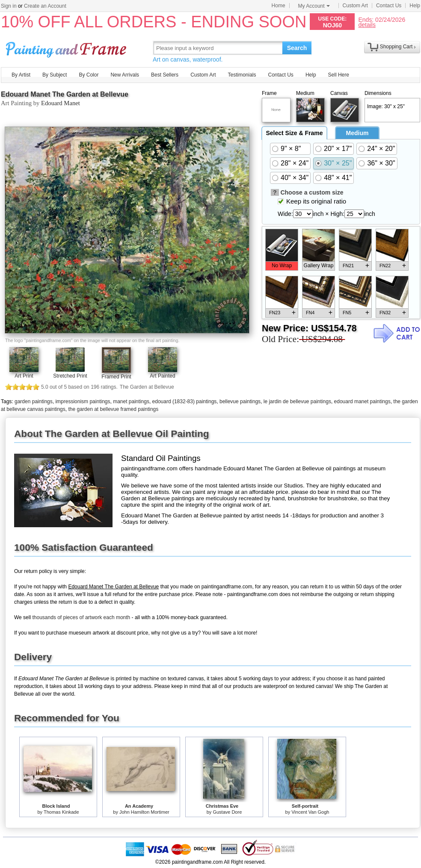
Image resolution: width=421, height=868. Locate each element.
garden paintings (34, 402)
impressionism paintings (83, 402)
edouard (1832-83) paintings (185, 402)
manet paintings (131, 402)
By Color (89, 75)
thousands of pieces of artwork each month (81, 617)
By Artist (21, 75)
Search (297, 48)
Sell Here (339, 75)
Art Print (24, 376)
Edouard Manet (61, 103)
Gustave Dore (227, 812)
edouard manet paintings (362, 402)
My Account (314, 6)
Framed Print (116, 377)
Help (415, 6)
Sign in (9, 6)
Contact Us (389, 6)
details (367, 25)
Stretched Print (70, 376)
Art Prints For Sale (67, 48)
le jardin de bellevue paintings (297, 402)
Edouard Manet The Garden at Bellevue (65, 94)
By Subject (55, 75)
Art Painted (162, 376)
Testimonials (242, 75)
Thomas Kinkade (61, 812)
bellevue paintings (240, 402)
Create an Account (45, 6)
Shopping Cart (396, 47)
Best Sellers (165, 75)
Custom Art (355, 6)
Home (279, 6)
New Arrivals (125, 75)
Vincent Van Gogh (310, 812)
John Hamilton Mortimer (144, 812)
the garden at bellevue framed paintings (113, 409)
